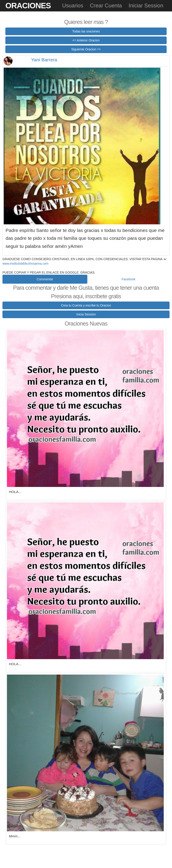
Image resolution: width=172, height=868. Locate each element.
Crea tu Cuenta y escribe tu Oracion (86, 305)
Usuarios (73, 5)
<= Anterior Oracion (86, 40)
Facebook (128, 279)
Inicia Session (86, 314)
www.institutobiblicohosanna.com (25, 264)
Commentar (45, 279)
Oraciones (28, 5)
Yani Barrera (44, 60)
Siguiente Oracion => (86, 49)
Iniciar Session (146, 5)
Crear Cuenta (106, 5)
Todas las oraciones (86, 31)
